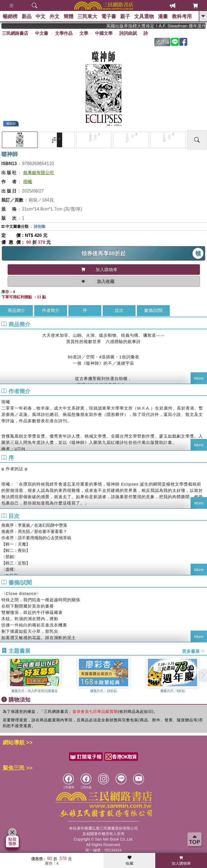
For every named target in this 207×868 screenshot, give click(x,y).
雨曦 (28, 182)
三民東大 (87, 16)
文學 (84, 33)
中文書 (42, 33)
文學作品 (64, 33)
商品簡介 (16, 310)
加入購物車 (181, 861)
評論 (163, 42)
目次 (119, 310)
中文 (41, 16)
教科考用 (182, 16)
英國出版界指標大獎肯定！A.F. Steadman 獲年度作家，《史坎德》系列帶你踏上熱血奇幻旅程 (163, 26)
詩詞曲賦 (128, 33)
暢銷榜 (10, 16)
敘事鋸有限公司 (39, 173)
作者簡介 (51, 310)
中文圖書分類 (17, 226)
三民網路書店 (15, 33)
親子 (125, 16)
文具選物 (144, 16)
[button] (203, 676)
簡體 (68, 16)
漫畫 (163, 16)
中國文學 (104, 33)
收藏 (130, 861)
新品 (27, 16)
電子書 (109, 16)
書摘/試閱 (153, 310)
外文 (54, 16)
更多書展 (194, 651)
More (199, 378)
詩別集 (40, 226)
